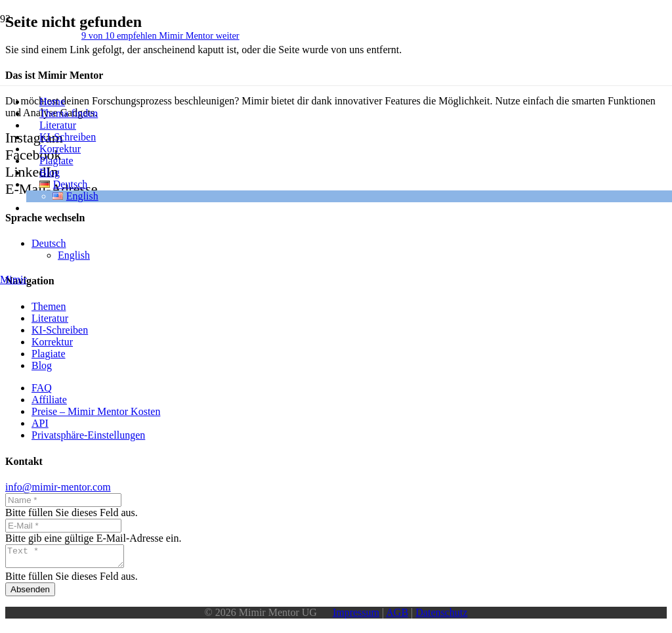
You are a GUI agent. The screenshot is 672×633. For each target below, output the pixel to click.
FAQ (42, 388)
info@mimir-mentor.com (58, 487)
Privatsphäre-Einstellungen (88, 435)
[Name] (63, 500)
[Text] (71, 558)
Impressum (356, 616)
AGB (397, 616)
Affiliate (49, 400)
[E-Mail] (63, 526)
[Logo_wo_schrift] (54, 376)
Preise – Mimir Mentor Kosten (96, 411)
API (40, 423)
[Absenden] (30, 593)
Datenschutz (441, 616)
